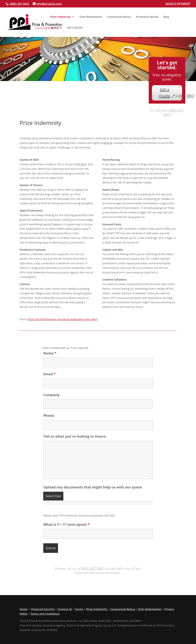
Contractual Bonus (119, 17)
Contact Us (65, 609)
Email (49, 374)
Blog (166, 17)
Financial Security (43, 609)
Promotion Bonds (147, 17)
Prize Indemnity (60, 17)
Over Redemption (91, 17)
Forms (79, 609)
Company (51, 395)
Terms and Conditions (45, 614)
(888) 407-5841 (174, 112)
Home (23, 609)
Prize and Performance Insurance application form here (62, 319)
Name (50, 353)
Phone (49, 415)
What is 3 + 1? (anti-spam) (67, 524)
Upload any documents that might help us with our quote (93, 487)
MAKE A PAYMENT (178, 4)
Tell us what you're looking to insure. (75, 436)
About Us (56, 28)
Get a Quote (75, 28)
